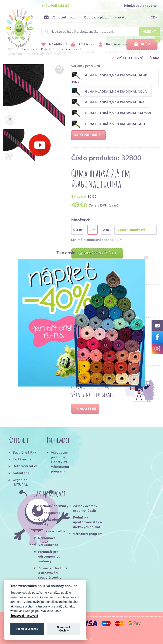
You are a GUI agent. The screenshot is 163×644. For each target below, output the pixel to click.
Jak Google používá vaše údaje (40, 611)
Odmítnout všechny (63, 629)
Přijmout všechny (27, 629)
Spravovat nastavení (24, 616)
